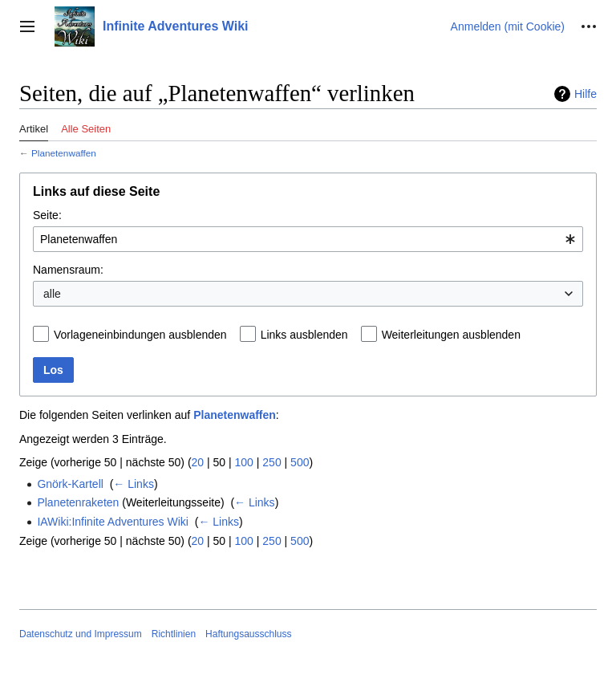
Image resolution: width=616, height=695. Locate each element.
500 (300, 462)
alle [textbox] (52, 294)
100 (244, 462)
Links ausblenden (304, 335)
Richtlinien (174, 634)
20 (198, 462)
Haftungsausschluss (248, 634)
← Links (134, 484)
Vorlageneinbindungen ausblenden (140, 335)
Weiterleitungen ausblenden (451, 335)
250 (272, 462)
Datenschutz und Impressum (81, 634)
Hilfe (586, 94)
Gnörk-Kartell (70, 484)
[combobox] (308, 239)
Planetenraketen (78, 502)
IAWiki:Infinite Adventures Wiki (113, 522)
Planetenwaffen (64, 153)
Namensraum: (68, 270)
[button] (27, 26)
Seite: (47, 215)
